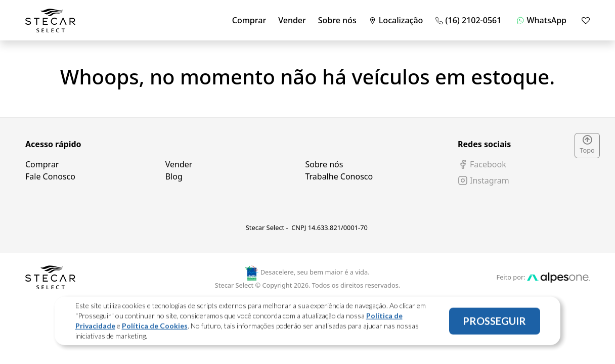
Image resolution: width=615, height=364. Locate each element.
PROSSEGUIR (494, 323)
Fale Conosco (50, 176)
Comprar (249, 20)
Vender (292, 20)
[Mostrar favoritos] (586, 20)
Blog (174, 176)
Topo (587, 145)
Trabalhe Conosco (339, 176)
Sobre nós (337, 20)
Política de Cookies (155, 328)
